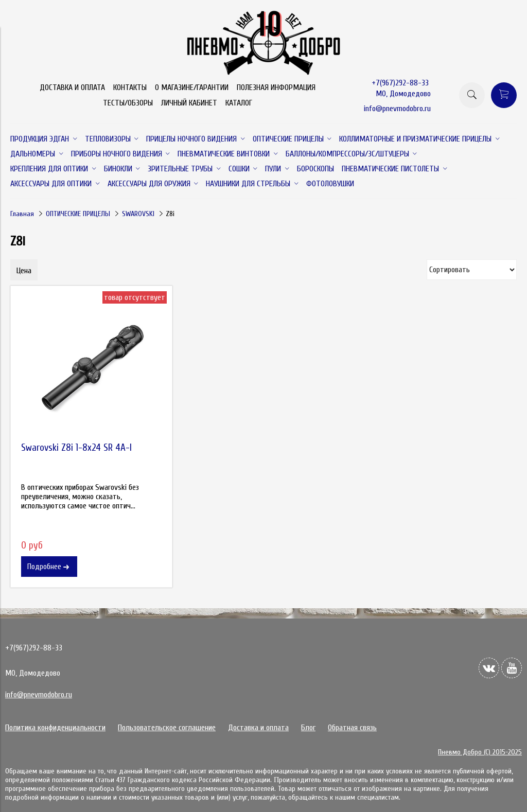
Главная (22, 214)
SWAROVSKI (138, 214)
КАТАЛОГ (239, 103)
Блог (308, 728)
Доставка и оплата (258, 728)
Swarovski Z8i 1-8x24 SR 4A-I (76, 448)
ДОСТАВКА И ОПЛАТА (72, 87)
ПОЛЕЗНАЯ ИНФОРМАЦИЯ (276, 87)
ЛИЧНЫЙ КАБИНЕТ (189, 103)
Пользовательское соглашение (167, 728)
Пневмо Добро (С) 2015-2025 (480, 752)
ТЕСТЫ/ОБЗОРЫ (128, 103)
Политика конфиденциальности (55, 728)
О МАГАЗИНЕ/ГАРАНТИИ (192, 87)
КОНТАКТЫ (130, 87)
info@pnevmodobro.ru (397, 109)
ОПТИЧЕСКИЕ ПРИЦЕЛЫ (78, 214)
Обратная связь (352, 728)
